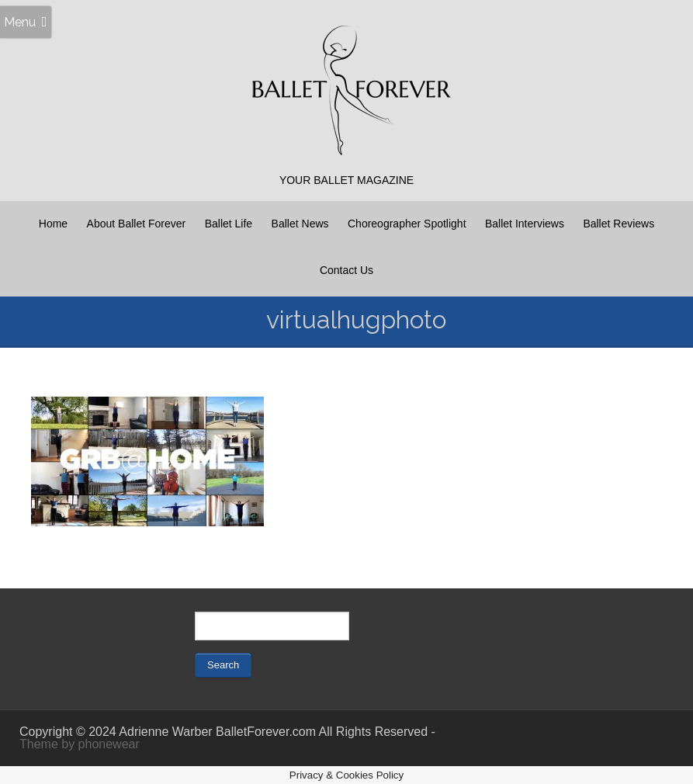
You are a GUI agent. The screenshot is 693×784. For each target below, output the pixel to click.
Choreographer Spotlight (407, 224)
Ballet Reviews (619, 224)
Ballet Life (229, 224)
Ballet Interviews (525, 224)
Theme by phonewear (80, 744)
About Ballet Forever (137, 224)
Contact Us (346, 270)
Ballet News (300, 224)
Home (53, 224)
